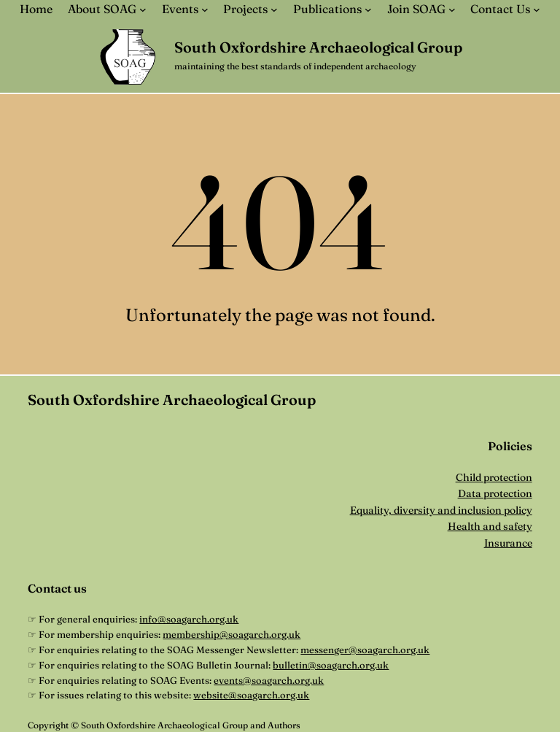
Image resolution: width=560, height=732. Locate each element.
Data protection (495, 493)
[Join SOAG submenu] (452, 9)
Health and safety (490, 526)
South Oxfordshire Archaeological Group (318, 47)
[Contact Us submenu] (537, 9)
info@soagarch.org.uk (189, 619)
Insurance (508, 543)
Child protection (494, 477)
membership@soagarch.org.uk (232, 634)
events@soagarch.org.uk (269, 680)
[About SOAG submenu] (143, 9)
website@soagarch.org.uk (251, 695)
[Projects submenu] (274, 9)
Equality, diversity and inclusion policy (441, 510)
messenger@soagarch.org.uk (365, 650)
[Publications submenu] (368, 9)
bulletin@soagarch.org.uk (331, 665)
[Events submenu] (205, 9)
